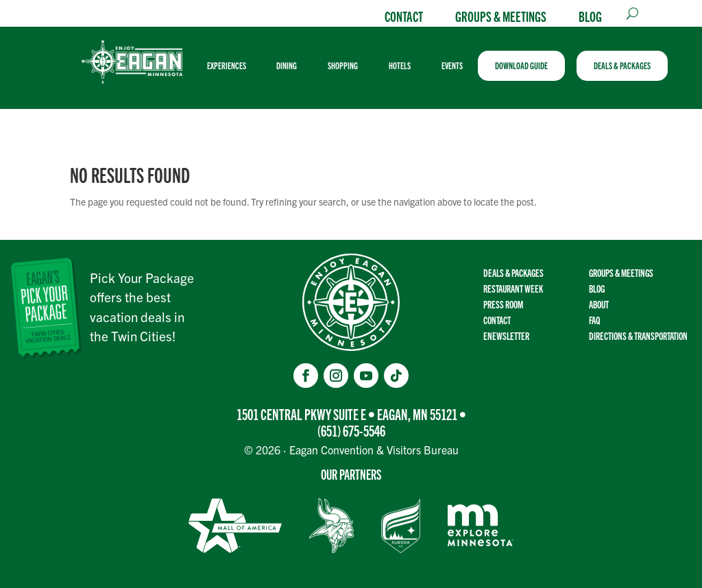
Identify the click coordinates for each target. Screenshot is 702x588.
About (599, 304)
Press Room (503, 304)
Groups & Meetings (501, 16)
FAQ (594, 320)
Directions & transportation (638, 335)
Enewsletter (506, 335)
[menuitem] (232, 66)
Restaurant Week (513, 288)
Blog (590, 16)
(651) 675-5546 (351, 430)
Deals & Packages (513, 272)
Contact (404, 16)
